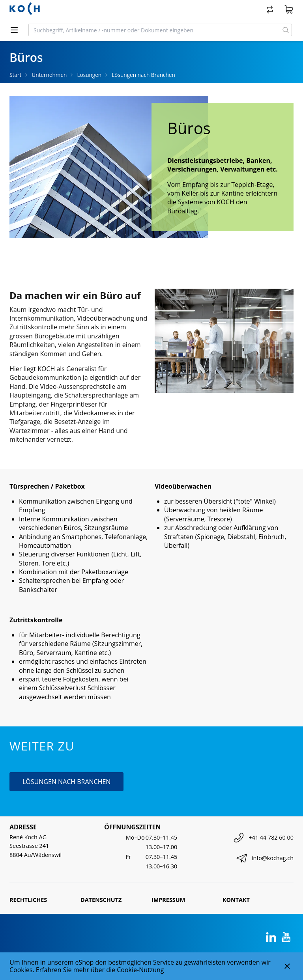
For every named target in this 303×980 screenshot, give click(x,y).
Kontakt (236, 900)
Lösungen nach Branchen (143, 75)
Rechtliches (28, 900)
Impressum (168, 900)
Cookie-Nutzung (140, 970)
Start (15, 75)
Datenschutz (101, 900)
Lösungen (89, 75)
